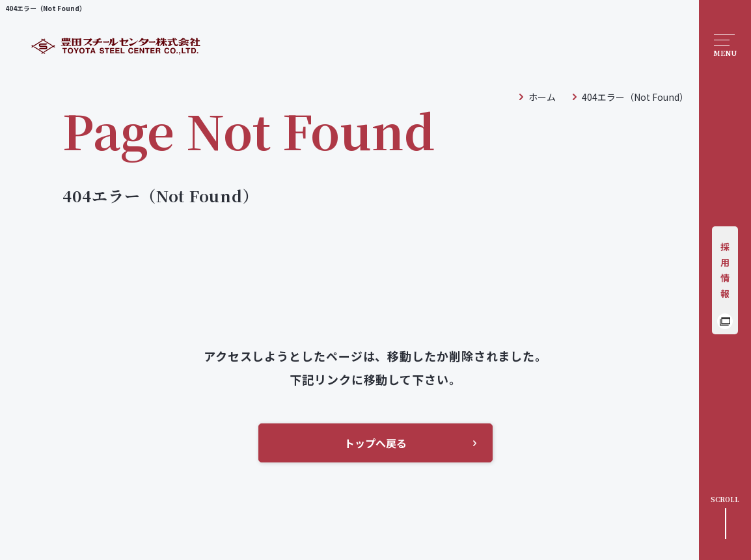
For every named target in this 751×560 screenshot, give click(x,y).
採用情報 (725, 270)
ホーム (542, 97)
